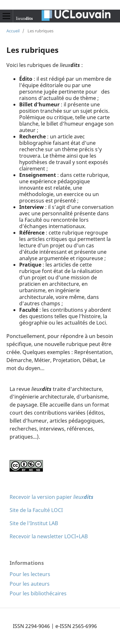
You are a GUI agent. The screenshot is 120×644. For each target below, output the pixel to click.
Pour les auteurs (30, 584)
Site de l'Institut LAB (34, 523)
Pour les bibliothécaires (38, 593)
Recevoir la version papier (52, 497)
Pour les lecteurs (30, 574)
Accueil (13, 31)
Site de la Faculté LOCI (36, 510)
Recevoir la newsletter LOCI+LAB (49, 536)
